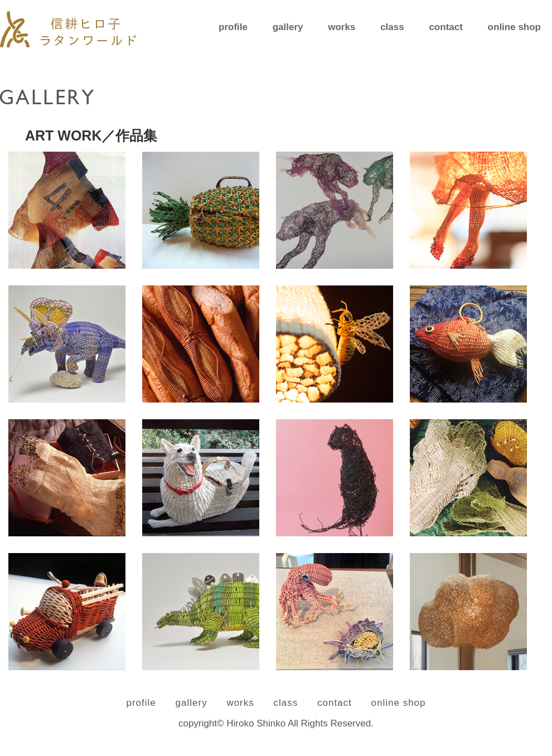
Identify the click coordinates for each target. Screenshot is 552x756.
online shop (514, 27)
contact (446, 27)
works (342, 27)
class (392, 27)
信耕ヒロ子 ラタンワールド (68, 29)
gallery (288, 27)
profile (233, 27)
